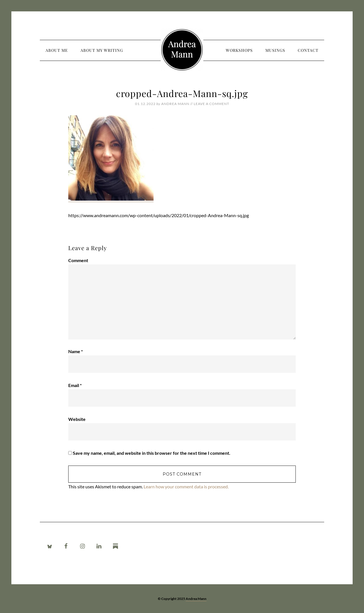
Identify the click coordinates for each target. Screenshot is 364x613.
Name (76, 351)
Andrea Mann (182, 50)
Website (77, 419)
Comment (78, 260)
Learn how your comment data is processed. (186, 487)
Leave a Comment (211, 104)
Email (75, 385)
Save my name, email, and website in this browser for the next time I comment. (152, 453)
